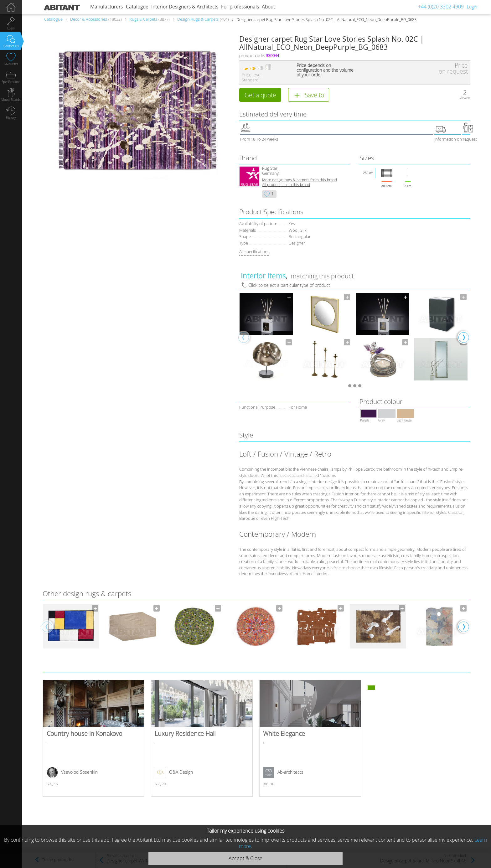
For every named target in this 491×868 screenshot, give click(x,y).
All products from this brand (286, 185)
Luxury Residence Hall (202, 738)
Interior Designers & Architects (185, 7)
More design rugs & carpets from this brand (300, 180)
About (268, 7)
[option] (266, 337)
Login (472, 7)
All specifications (254, 251)
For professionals (240, 7)
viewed (465, 98)
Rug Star (270, 168)
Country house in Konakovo (93, 738)
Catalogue (137, 7)
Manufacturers (106, 7)
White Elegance (310, 738)
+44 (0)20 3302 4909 (441, 7)
